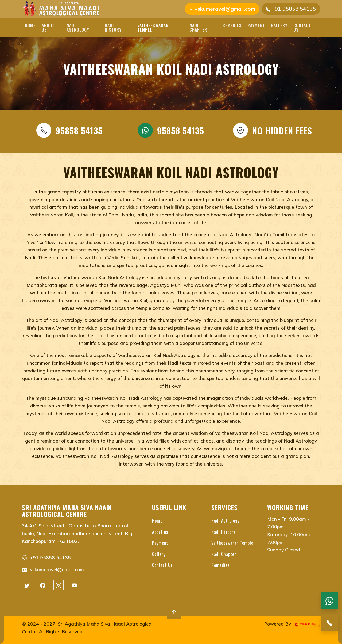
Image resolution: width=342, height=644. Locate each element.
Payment (256, 25)
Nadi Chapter (198, 28)
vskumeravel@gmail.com (222, 9)
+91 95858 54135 (291, 9)
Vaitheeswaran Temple (153, 28)
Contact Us (302, 28)
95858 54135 (69, 130)
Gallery (279, 25)
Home (30, 25)
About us (48, 28)
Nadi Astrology (78, 28)
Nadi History (113, 28)
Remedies (232, 25)
